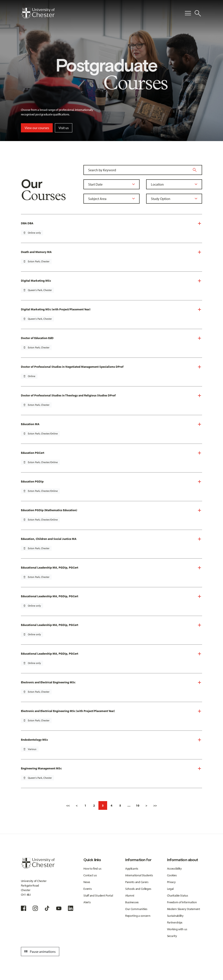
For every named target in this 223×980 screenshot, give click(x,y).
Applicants (132, 869)
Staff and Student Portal (98, 895)
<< (68, 805)
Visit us (64, 128)
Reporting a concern (138, 916)
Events (88, 889)
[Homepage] (38, 13)
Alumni (130, 895)
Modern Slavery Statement (184, 909)
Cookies (172, 875)
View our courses (37, 128)
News (87, 882)
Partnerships (175, 922)
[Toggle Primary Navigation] (188, 13)
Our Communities (136, 909)
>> (155, 805)
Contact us (90, 875)
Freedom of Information (182, 902)
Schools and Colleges (138, 889)
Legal (170, 889)
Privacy (171, 882)
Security (172, 936)
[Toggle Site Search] (198, 13)
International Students (139, 875)
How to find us (92, 869)
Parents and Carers (137, 882)
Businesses (132, 902)
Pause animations (39, 952)
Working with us (177, 929)
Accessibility (174, 869)
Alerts (87, 902)
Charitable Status (178, 895)
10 (138, 805)
